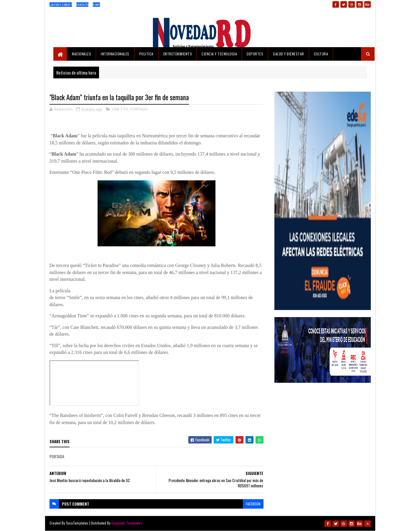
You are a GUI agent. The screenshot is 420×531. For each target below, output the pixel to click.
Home (96, 5)
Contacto (82, 5)
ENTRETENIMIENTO (178, 54)
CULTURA (321, 54)
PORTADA (139, 109)
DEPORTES (255, 54)
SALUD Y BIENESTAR (289, 54)
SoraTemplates (77, 523)
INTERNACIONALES (115, 54)
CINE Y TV (120, 109)
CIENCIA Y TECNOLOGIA (219, 54)
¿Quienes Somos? (61, 5)
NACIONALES (81, 54)
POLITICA (146, 54)
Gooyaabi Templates (127, 523)
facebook (253, 504)
